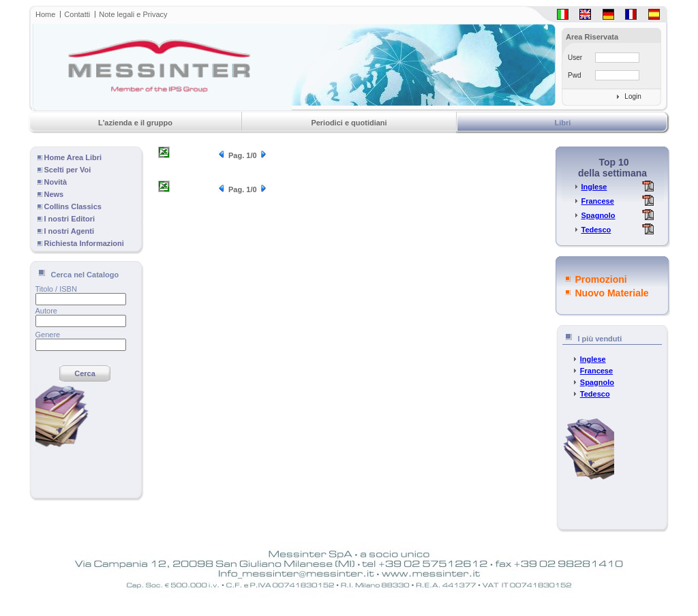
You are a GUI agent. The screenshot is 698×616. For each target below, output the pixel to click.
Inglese (594, 187)
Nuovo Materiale (612, 293)
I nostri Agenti (70, 231)
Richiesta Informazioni (84, 243)
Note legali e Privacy (133, 14)
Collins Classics (73, 206)
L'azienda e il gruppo (135, 123)
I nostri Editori (70, 219)
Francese (597, 201)
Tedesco (596, 230)
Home (45, 14)
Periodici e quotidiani (349, 123)
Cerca (85, 373)
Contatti (77, 14)
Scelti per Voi (68, 170)
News (54, 194)
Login (633, 96)
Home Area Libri (73, 157)
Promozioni (601, 279)
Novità (56, 182)
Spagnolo (598, 215)
